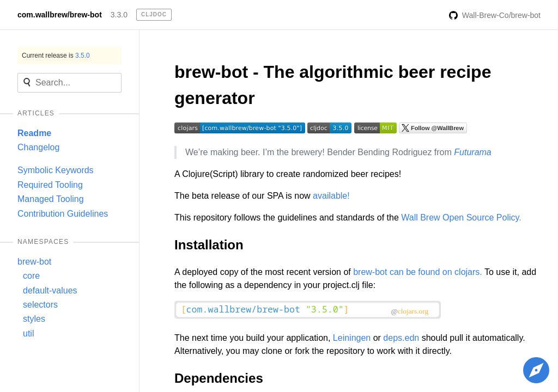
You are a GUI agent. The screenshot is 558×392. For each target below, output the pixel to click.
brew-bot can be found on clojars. (418, 272)
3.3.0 (119, 15)
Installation (209, 245)
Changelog (38, 147)
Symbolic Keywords (56, 170)
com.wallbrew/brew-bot (60, 15)
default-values (50, 290)
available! (331, 196)
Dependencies (219, 378)
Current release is (56, 56)
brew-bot (34, 262)
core (31, 276)
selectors (40, 305)
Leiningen (352, 338)
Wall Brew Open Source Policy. (461, 218)
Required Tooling (50, 185)
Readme (34, 133)
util (28, 333)
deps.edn (401, 338)
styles (34, 319)
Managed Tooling (51, 199)
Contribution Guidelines (63, 214)
